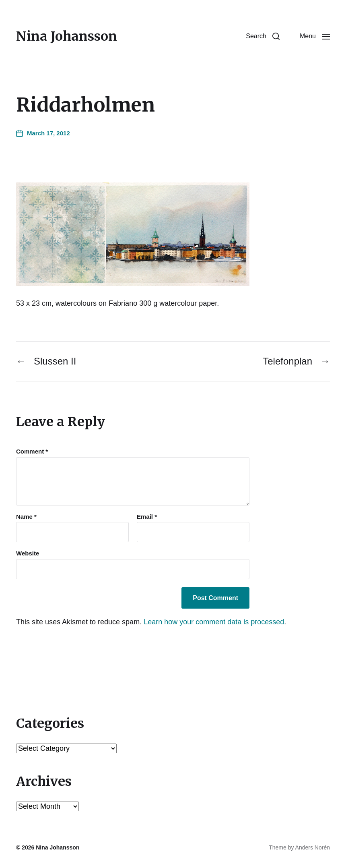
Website (28, 553)
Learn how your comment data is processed (214, 622)
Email (147, 517)
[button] (263, 36)
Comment (32, 452)
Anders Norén (313, 847)
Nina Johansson (67, 36)
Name (26, 517)
